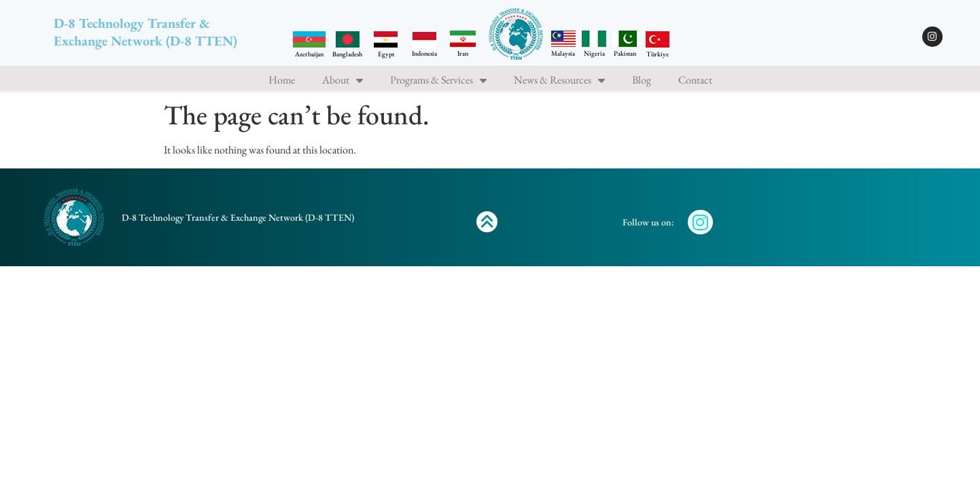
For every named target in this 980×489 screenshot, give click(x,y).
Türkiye (658, 54)
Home (282, 80)
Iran (463, 53)
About (343, 80)
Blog (642, 80)
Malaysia (563, 53)
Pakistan (625, 53)
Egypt (386, 54)
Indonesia (424, 53)
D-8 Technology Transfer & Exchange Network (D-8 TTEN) (145, 32)
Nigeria (594, 53)
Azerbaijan (309, 54)
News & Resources (559, 80)
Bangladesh (347, 54)
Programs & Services (438, 80)
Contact (695, 80)
